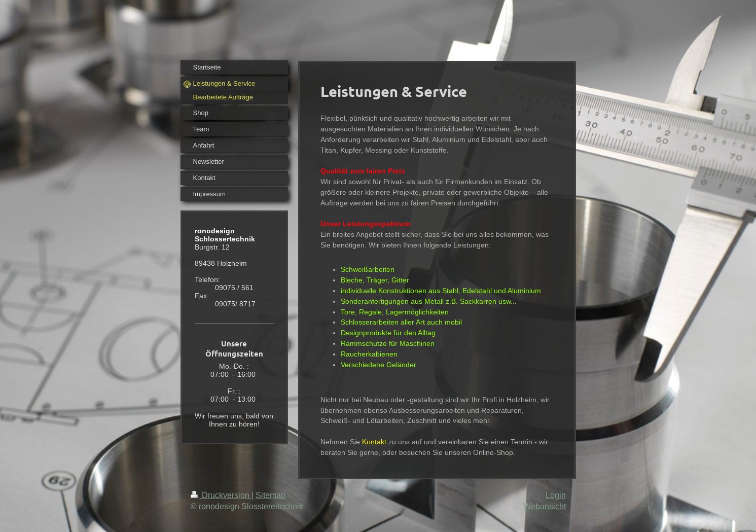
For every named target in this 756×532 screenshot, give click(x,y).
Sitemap (271, 495)
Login (556, 495)
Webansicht (545, 506)
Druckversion (221, 495)
